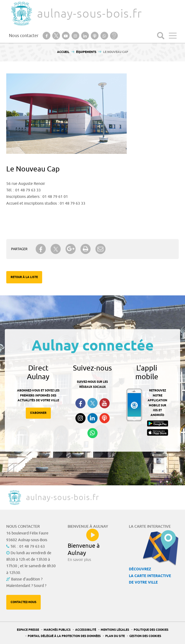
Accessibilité (86, 630)
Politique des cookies (151, 630)
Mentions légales (115, 630)
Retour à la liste (24, 277)
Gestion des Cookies (145, 636)
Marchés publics (57, 630)
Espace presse (28, 630)
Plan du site (115, 636)
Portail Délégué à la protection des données (64, 636)
